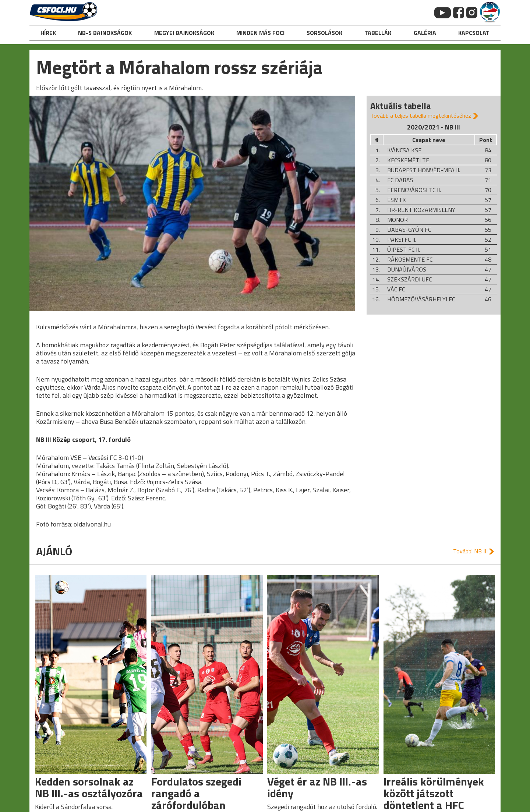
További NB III (470, 551)
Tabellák (378, 33)
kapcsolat (474, 33)
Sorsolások (324, 33)
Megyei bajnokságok (184, 33)
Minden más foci (260, 33)
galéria (425, 33)
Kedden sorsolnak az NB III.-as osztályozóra (89, 787)
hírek (48, 33)
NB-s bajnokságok (105, 33)
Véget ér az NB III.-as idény (317, 787)
